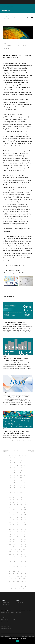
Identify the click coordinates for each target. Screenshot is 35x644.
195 (10, 544)
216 (18, 554)
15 (13, 456)
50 (11, 473)
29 (24, 460)
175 (10, 534)
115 (10, 505)
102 (18, 497)
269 (18, 581)
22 (18, 458)
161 (14, 527)
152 (17, 522)
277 (10, 586)
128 (21, 510)
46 (14, 470)
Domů (6, 43)
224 (10, 559)
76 (14, 485)
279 (18, 586)
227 (22, 559)
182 (17, 537)
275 (22, 584)
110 (10, 502)
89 (24, 490)
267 (10, 581)
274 (18, 584)
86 (14, 490)
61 (14, 478)
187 (18, 539)
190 (10, 542)
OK (17, 641)
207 (20, 549)
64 (24, 478)
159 (25, 525)
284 (20, 589)
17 (19, 456)
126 (14, 510)
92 (17, 493)
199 (25, 544)
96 (14, 495)
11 (19, 453)
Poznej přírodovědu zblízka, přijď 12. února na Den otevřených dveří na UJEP (15, 324)
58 (21, 475)
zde (9, 231)
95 (11, 495)
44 (24, 468)
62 (17, 478)
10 (16, 453)
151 (14, 522)
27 (18, 460)
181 (14, 537)
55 (11, 475)
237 (22, 564)
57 (18, 475)
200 (10, 547)
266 (24, 579)
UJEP (14, 2)
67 (18, 480)
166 (14, 530)
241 (18, 566)
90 (11, 493)
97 (18, 495)
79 (24, 485)
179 (25, 534)
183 (21, 537)
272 (10, 584)
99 (25, 495)
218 (25, 554)
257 (26, 574)
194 (25, 542)
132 (17, 512)
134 (25, 512)
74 (24, 483)
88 (21, 490)
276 (26, 584)
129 (25, 510)
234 (10, 564)
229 (10, 562)
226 (18, 559)
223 (25, 557)
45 (11, 470)
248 (10, 571)
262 (26, 576)
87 (18, 490)
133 (21, 512)
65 (11, 480)
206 (16, 549)
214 (10, 554)
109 (25, 500)
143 (21, 517)
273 (14, 584)
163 (21, 527)
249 (14, 571)
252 (26, 571)
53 (21, 473)
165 (10, 530)
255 (18, 574)
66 (14, 480)
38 (21, 465)
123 (21, 507)
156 (14, 525)
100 (10, 497)
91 (14, 493)
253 (10, 574)
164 (25, 527)
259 (14, 576)
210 (14, 552)
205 (11, 549)
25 (11, 460)
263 (11, 579)
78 (21, 485)
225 (14, 559)
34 (24, 463)
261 (22, 576)
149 (25, 520)
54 (24, 473)
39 (24, 465)
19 (26, 456)
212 (22, 552)
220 (14, 557)
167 (18, 530)
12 (22, 453)
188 (21, 539)
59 (24, 475)
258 (10, 576)
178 (21, 534)
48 (21, 470)
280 (22, 586)
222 (21, 557)
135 (10, 515)
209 (10, 552)
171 (14, 532)
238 (26, 564)
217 (21, 554)
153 (21, 522)
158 (21, 525)
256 (22, 574)
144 (25, 517)
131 (14, 512)
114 (25, 502)
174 (25, 532)
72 (18, 483)
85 (11, 490)
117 (18, 505)
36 (14, 465)
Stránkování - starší (31, 451)
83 (21, 488)
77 (18, 485)
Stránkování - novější (6, 451)
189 (25, 539)
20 (11, 458)
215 (14, 554)
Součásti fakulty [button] (18, 11)
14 (9, 456)
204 (26, 547)
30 (11, 463)
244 (12, 569)
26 (14, 460)
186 (14, 539)
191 (14, 542)
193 (21, 542)
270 (22, 581)
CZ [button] (3, 2)
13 (25, 453)
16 (16, 456)
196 (14, 544)
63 (21, 478)
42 (17, 468)
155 (10, 525)
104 (25, 497)
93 (21, 493)
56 (14, 475)
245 (16, 569)
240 (14, 566)
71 (14, 483)
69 (25, 480)
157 (18, 525)
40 (11, 468)
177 (18, 534)
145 (10, 520)
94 (24, 493)
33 (21, 463)
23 (21, 458)
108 (22, 500)
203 (22, 547)
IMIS (10, 2)
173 (21, 532)
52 (18, 473)
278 (14, 586)
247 (24, 569)
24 (24, 458)
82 (18, 488)
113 (21, 502)
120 (10, 507)
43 (21, 468)
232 (22, 562)
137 (18, 515)
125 (10, 510)
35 (11, 465)
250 (18, 571)
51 (14, 473)
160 (10, 527)
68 (21, 480)
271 (26, 581)
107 (18, 500)
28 (21, 460)
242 (22, 566)
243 (26, 566)
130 (10, 512)
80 (11, 488)
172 (17, 532)
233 (26, 562)
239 (10, 566)
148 (22, 520)
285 (24, 589)
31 (14, 463)
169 (25, 530)
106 (14, 500)
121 (14, 507)
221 (18, 557)
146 (14, 520)
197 (18, 544)
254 (14, 574)
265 (20, 579)
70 (11, 483)
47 (18, 470)
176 (14, 534)
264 (16, 579)
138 (21, 515)
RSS (13, 636)
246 (20, 569)
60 (11, 478)
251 (22, 571)
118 (21, 505)
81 (14, 488)
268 (14, 581)
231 (18, 562)
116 (14, 505)
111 (14, 502)
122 (17, 507)
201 (14, 547)
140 (10, 517)
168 (22, 530)
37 (18, 465)
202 (18, 547)
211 (18, 552)
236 (18, 564)
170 (10, 532)
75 (11, 485)
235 (14, 564)
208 (24, 549)
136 (14, 515)
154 (25, 522)
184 (25, 537)
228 (26, 559)
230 (14, 562)
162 (18, 527)
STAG (6, 2)
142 (18, 517)
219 (10, 557)
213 (25, 552)
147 (18, 520)
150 (10, 522)
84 (24, 488)
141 (14, 517)
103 (21, 497)
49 (25, 470)
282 (12, 589)
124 (25, 507)
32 (18, 463)
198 (22, 544)
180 (10, 537)
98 (21, 495)
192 (18, 542)
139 (25, 515)
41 (14, 468)
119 (25, 505)
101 (14, 497)
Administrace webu (6, 636)
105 (10, 500)
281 (26, 586)
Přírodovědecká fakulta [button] (18, 6)
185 (10, 539)
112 (17, 502)
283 (16, 589)
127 (18, 510)
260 (18, 576)
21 (14, 458)
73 (21, 483)
